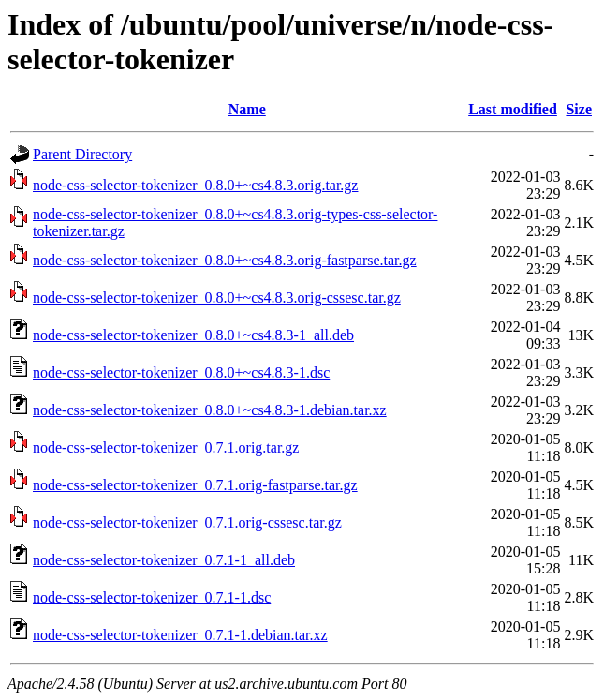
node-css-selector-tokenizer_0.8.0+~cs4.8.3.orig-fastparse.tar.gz (225, 260)
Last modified (513, 109)
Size (579, 109)
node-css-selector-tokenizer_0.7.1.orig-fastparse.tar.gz (195, 485)
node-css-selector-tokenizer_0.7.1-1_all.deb (164, 560)
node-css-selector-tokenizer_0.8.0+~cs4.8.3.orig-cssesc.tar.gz (217, 298)
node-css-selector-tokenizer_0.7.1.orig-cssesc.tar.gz (187, 522)
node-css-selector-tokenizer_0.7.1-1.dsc (152, 597)
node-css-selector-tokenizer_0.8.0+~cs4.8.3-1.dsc (181, 372)
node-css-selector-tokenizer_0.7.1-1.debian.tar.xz (180, 635)
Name (247, 109)
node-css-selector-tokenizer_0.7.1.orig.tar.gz (166, 447)
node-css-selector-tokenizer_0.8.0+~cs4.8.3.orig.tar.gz (195, 185)
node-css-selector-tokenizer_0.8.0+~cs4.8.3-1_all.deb (193, 335)
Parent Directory (82, 154)
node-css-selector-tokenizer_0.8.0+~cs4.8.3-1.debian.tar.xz (210, 410)
